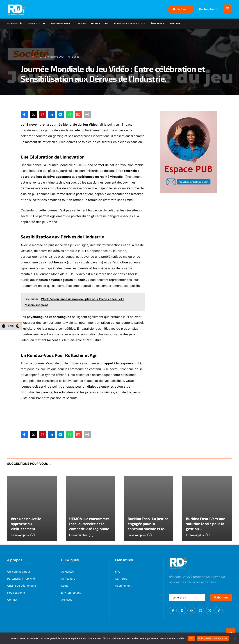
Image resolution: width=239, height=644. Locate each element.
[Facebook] (24, 114)
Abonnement (123, 586)
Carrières (121, 579)
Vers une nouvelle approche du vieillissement (26, 524)
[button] (11, 326)
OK (191, 638)
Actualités (67, 572)
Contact (12, 600)
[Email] (78, 114)
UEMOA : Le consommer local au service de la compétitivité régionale (89, 524)
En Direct (181, 9)
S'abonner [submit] (221, 597)
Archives (67, 600)
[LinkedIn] (51, 114)
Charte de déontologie (22, 586)
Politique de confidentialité (213, 638)
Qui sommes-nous (19, 572)
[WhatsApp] (69, 114)
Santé (65, 586)
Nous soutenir (16, 593)
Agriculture (68, 579)
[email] (187, 597)
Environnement (71, 593)
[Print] (87, 114)
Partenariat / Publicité (21, 579)
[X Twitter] (33, 114)
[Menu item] (15, 24)
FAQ (118, 572)
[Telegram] (60, 114)
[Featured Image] (32, 509)
